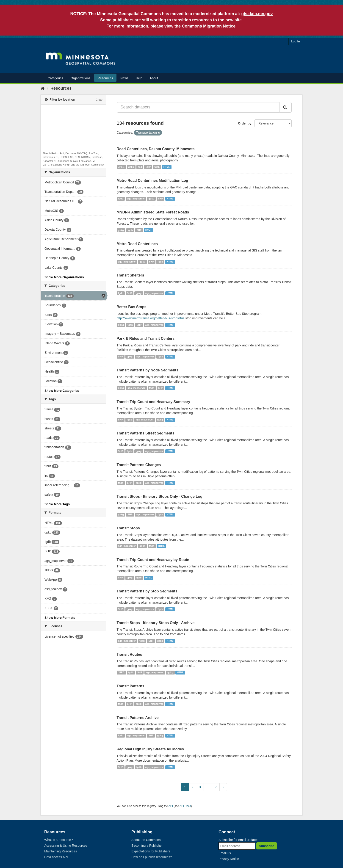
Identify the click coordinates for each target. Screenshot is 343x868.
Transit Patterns (131, 686)
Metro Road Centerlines (137, 244)
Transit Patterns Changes (139, 465)
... (208, 787)
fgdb (157, 167)
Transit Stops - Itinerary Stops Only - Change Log (160, 496)
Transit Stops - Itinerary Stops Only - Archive (156, 623)
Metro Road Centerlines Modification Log (152, 181)
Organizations (80, 78)
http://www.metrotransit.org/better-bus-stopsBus (151, 318)
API (171, 806)
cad (140, 167)
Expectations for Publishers (151, 851)
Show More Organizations (64, 277)
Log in (295, 41)
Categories (55, 78)
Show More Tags (57, 504)
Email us (225, 853)
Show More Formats (60, 618)
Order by (245, 123)
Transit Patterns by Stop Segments (147, 591)
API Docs (185, 806)
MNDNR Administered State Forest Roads (153, 212)
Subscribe (267, 846)
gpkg (131, 167)
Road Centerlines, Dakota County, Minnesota (156, 149)
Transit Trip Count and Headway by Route (153, 560)
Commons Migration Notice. (209, 26)
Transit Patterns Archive (138, 718)
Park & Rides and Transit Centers (146, 339)
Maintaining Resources (61, 851)
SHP (148, 167)
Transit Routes (129, 654)
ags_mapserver (136, 199)
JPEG (121, 167)
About (154, 78)
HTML (167, 167)
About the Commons (146, 840)
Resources (105, 78)
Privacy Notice (229, 859)
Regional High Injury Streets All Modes (150, 749)
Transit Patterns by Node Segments (148, 370)
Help (139, 78)
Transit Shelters (130, 275)
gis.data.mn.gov (257, 14)
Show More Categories (62, 391)
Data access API (56, 857)
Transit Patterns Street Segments (146, 433)
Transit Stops (128, 528)
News (124, 78)
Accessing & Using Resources (66, 846)
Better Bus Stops (132, 307)
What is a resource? (59, 840)
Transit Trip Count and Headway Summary (154, 402)
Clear (99, 100)
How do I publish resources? (152, 857)
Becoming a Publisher (147, 846)
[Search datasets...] (198, 107)
